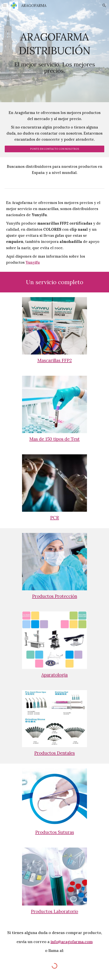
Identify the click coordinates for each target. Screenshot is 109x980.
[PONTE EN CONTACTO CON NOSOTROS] (54, 149)
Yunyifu (33, 262)
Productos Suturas (55, 832)
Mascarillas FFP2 (55, 360)
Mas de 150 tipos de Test (54, 439)
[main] (54, 51)
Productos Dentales (54, 753)
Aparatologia (54, 675)
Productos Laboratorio (54, 911)
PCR (55, 518)
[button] (5, 5)
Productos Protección (55, 596)
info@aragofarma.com (72, 942)
